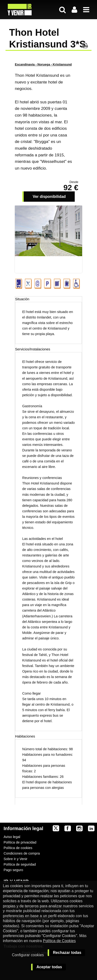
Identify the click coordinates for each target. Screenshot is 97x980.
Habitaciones (25, 736)
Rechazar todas (67, 953)
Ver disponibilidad (49, 197)
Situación (22, 299)
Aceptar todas (49, 967)
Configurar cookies (28, 955)
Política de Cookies (59, 941)
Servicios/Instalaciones (33, 349)
